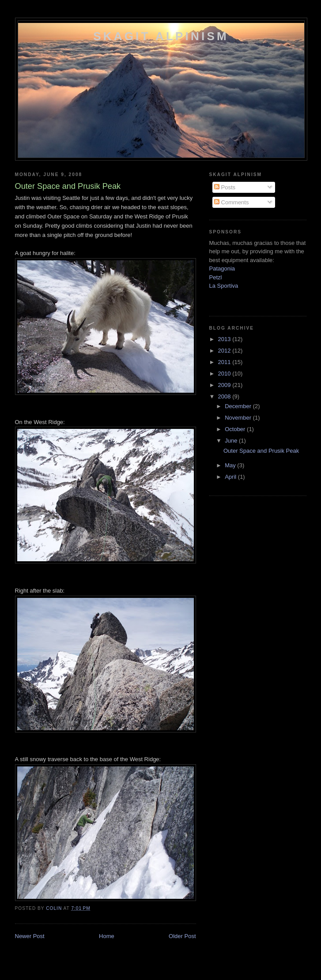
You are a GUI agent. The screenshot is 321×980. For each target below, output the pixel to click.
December (239, 406)
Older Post (182, 936)
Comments (231, 202)
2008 (225, 396)
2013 (225, 339)
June (232, 441)
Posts (225, 187)
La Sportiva (224, 286)
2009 (225, 385)
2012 (225, 351)
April (231, 477)
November (239, 418)
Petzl (216, 277)
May (231, 465)
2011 (225, 362)
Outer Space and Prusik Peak (261, 451)
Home (107, 936)
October (236, 429)
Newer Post (30, 936)
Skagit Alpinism (161, 36)
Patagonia (222, 268)
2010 (225, 374)
